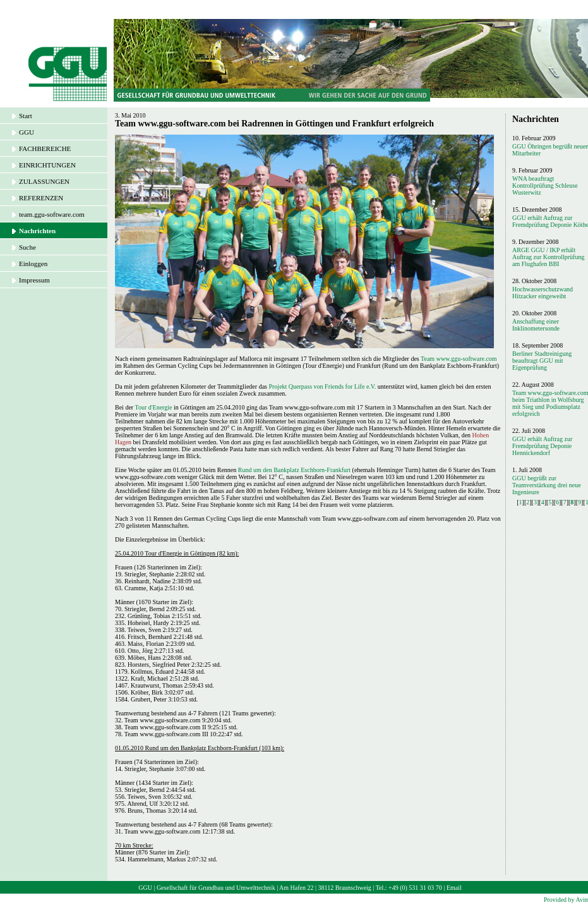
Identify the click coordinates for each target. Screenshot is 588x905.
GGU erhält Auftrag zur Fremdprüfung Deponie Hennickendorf (542, 446)
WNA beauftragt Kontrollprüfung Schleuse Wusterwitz (545, 185)
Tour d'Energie (153, 407)
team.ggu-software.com (52, 214)
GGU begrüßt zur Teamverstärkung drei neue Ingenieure (547, 485)
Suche (27, 247)
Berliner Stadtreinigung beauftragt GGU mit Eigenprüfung (542, 361)
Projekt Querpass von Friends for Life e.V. (322, 386)
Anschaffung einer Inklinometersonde (536, 325)
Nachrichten (37, 231)
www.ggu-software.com (467, 359)
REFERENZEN (41, 198)
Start (26, 116)
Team (429, 359)
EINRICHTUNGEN (47, 165)
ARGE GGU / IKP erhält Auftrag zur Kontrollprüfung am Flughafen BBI (548, 257)
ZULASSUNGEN (44, 181)
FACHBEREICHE (45, 149)
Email (454, 888)
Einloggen (33, 264)
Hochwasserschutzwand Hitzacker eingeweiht (543, 293)
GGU (27, 132)
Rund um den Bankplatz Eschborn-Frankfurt (294, 470)
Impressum (34, 280)
